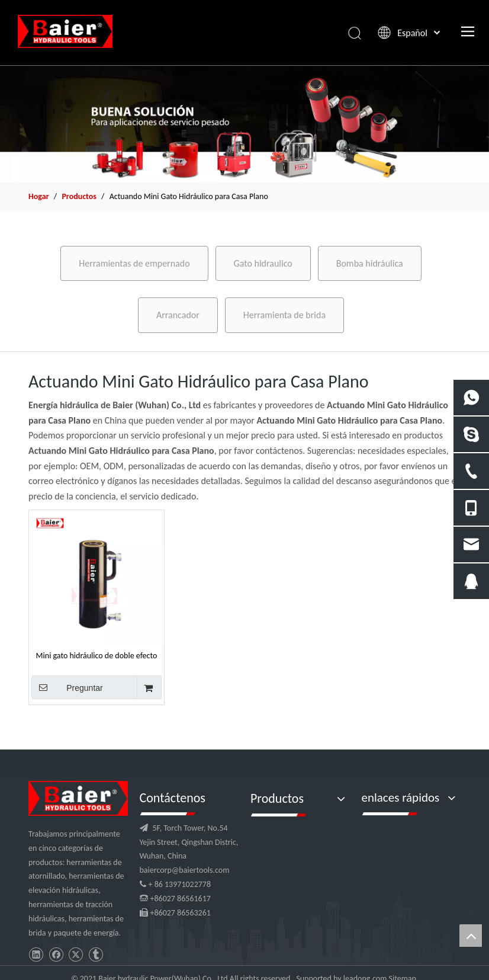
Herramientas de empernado (134, 263)
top (471, 936)
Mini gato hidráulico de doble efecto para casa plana (97, 655)
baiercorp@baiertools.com (185, 870)
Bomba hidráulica (370, 263)
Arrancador (178, 315)
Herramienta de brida (284, 315)
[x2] (244, 124)
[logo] (78, 798)
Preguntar (67, 687)
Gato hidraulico (263, 263)
